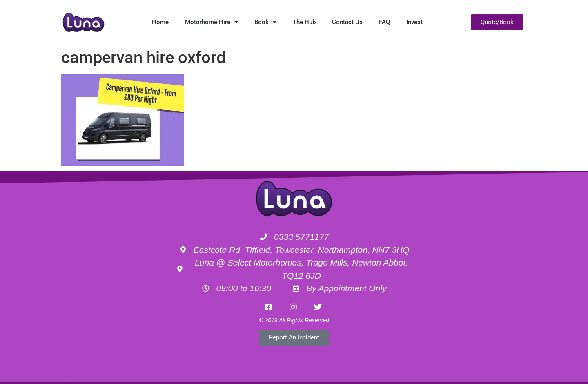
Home (160, 22)
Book (265, 22)
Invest (414, 22)
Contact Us (347, 22)
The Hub (304, 22)
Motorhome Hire (212, 22)
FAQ (384, 22)
